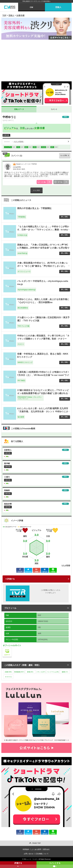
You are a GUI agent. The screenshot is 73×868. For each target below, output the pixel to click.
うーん (63, 182)
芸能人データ (19, 109)
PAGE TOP (37, 843)
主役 (22, 128)
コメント (54, 109)
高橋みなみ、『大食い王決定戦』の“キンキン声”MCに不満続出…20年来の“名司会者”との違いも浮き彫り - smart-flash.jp (43, 248)
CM (31, 7)
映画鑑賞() (19, 672)
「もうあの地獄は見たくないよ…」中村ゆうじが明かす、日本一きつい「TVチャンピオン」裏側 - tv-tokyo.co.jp (43, 230)
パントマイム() (53, 672)
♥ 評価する (10, 579)
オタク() (8, 677)
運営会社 (46, 849)
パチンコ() (41, 672)
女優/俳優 (39, 128)
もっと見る (64, 155)
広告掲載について (42, 854)
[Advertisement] (36, 61)
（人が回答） (15, 142)
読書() (8, 672)
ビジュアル (10, 128)
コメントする (55, 865)
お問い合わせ (29, 854)
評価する (18, 865)
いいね (47, 182)
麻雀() (30, 672)
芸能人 (58, 7)
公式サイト (12, 648)
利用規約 (26, 849)
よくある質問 (36, 849)
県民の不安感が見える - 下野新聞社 (34, 208)
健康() (65, 672)
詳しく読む (65, 217)
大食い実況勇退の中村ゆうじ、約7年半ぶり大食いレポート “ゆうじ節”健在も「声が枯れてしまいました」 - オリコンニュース (43, 266)
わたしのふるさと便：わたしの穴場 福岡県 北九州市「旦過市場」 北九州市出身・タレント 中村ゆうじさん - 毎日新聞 (43, 411)
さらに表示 (36, 190)
